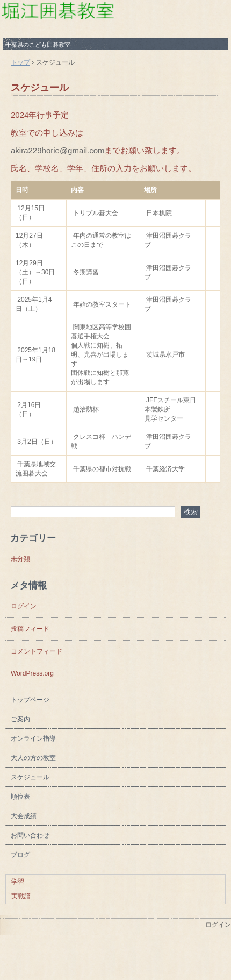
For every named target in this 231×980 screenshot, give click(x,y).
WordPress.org (32, 673)
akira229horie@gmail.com (57, 150)
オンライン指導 (33, 738)
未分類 (20, 559)
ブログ (20, 855)
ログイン (24, 606)
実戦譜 (21, 896)
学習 (18, 882)
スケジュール (40, 88)
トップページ (30, 700)
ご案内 (20, 719)
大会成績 (24, 816)
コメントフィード (37, 651)
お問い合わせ (33, 835)
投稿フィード (30, 629)
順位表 (20, 797)
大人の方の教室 (33, 758)
